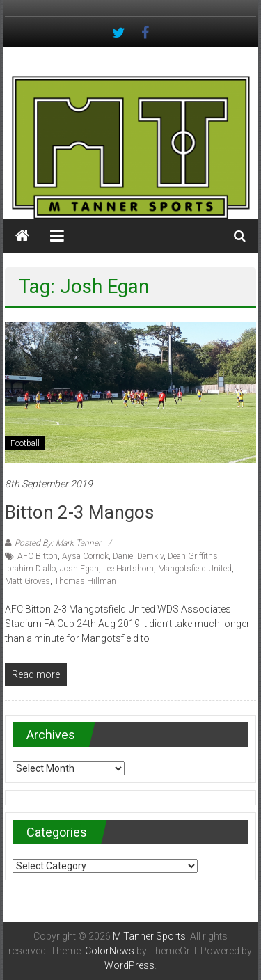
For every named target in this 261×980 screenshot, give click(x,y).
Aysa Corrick (85, 556)
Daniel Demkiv (138, 556)
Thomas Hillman (85, 581)
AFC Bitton (38, 556)
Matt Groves (27, 581)
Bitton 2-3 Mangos (79, 512)
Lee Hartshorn (128, 569)
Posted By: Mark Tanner (58, 543)
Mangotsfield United (195, 569)
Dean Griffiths (193, 556)
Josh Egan (79, 569)
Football (25, 443)
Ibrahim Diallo (30, 569)
